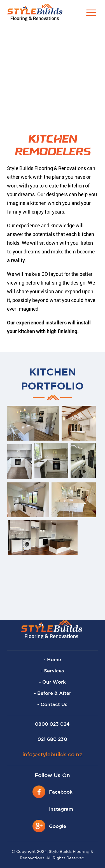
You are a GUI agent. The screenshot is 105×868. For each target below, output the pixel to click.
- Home (52, 660)
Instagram (61, 809)
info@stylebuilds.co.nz (52, 755)
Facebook (61, 792)
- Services (52, 671)
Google (58, 827)
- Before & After (53, 694)
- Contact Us (52, 705)
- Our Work (52, 682)
